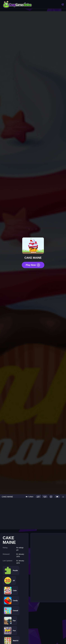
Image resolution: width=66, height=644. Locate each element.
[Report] (57, 497)
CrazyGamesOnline (17, 5)
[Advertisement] (33, 514)
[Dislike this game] (45, 497)
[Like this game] (38, 497)
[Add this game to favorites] (51, 497)
